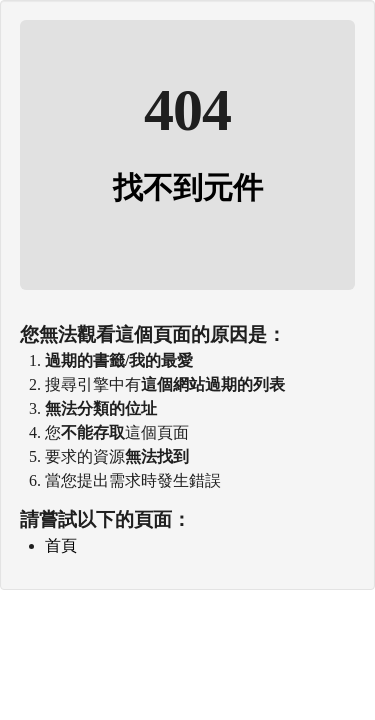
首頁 (61, 545)
